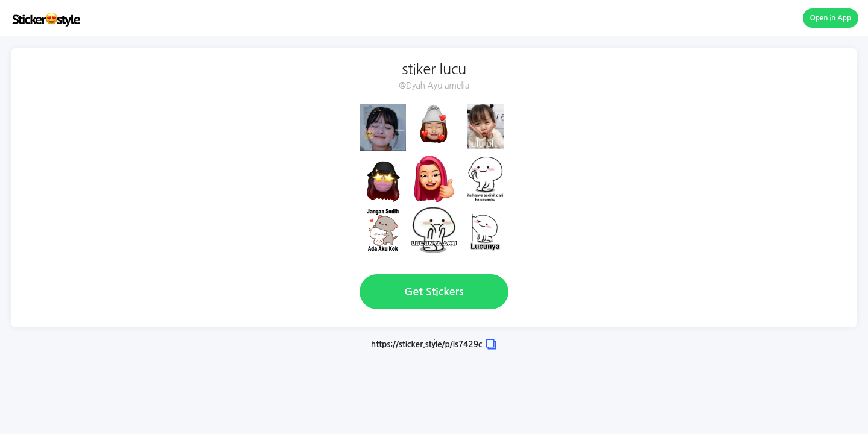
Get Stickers (434, 292)
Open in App (831, 18)
